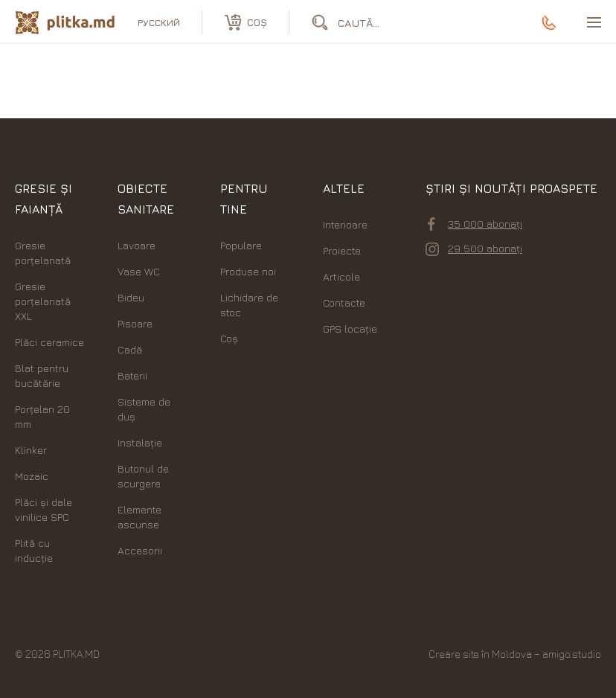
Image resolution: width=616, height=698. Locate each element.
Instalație (140, 442)
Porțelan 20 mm (42, 416)
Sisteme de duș (144, 409)
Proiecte (342, 250)
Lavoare (137, 245)
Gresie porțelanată (43, 253)
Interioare (345, 224)
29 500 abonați (474, 249)
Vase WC (139, 271)
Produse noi (248, 271)
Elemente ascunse (139, 517)
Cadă (130, 349)
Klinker (31, 450)
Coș (229, 338)
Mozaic (32, 476)
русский (159, 22)
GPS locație (350, 329)
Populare (241, 245)
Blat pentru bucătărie (42, 375)
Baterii (132, 375)
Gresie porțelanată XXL (43, 301)
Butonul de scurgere (143, 476)
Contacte (344, 302)
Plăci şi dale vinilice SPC (44, 509)
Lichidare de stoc (249, 305)
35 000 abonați (475, 224)
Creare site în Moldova (480, 654)
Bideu (131, 297)
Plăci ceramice (49, 342)
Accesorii (140, 550)
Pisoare (135, 323)
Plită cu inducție (34, 550)
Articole (341, 276)
